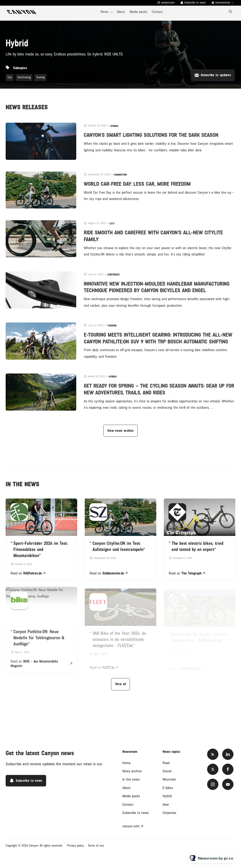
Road (166, 763)
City (10, 77)
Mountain (169, 779)
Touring (40, 77)
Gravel (167, 771)
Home (127, 763)
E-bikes (168, 788)
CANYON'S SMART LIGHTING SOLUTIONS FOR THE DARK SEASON (151, 135)
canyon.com (168, 3)
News (104, 12)
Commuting (24, 77)
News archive (132, 771)
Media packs (138, 12)
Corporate (113, 275)
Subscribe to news (195, 3)
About (121, 12)
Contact (157, 12)
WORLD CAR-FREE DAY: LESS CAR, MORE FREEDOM (137, 184)
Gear (166, 805)
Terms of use (96, 846)
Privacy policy (76, 846)
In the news (131, 779)
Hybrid (114, 126)
